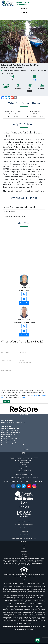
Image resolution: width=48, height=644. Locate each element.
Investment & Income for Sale (11, 433)
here (24, 397)
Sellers (24, 548)
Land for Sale (6, 437)
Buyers (24, 547)
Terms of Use (24, 555)
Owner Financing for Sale (10, 443)
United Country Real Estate (24, 521)
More (27, 450)
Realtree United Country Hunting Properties (24, 538)
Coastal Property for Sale (10, 431)
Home (24, 545)
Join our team (24, 535)
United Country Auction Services (24, 524)
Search (24, 8)
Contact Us (24, 552)
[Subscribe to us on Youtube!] (29, 486)
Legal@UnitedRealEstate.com (24, 605)
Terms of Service (34, 396)
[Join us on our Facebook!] (13, 486)
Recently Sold (24, 556)
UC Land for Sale (24, 531)
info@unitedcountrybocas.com (27, 478)
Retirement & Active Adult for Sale (13, 445)
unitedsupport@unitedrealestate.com (19, 590)
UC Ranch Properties (24, 528)
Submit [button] (6, 401)
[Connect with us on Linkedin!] (19, 486)
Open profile (24, 303)
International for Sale (8, 435)
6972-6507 (27, 471)
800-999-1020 (31, 576)
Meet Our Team (24, 550)
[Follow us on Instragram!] (34, 486)
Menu (24, 12)
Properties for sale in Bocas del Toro (14, 422)
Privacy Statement (24, 553)
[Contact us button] (38, 640)
